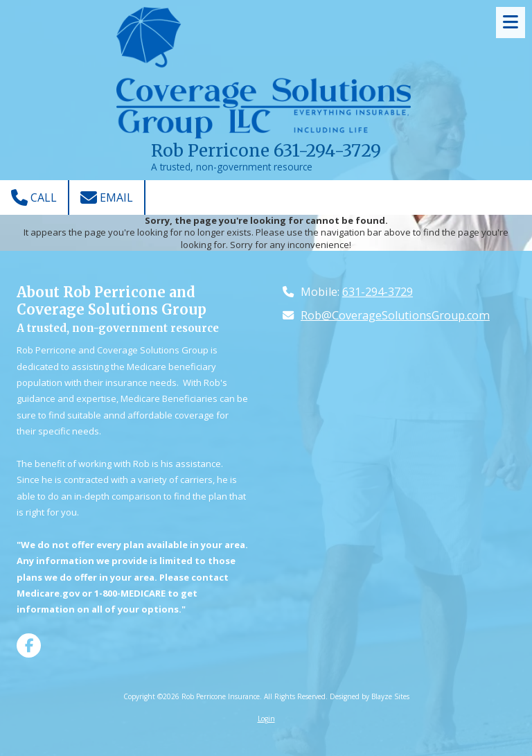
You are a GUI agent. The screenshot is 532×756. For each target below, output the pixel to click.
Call (34, 197)
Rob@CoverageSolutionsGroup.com (395, 315)
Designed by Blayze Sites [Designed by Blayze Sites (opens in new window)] (370, 696)
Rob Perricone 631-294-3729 (266, 151)
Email (107, 197)
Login (266, 719)
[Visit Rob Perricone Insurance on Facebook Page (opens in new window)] (29, 645)
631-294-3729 (378, 292)
